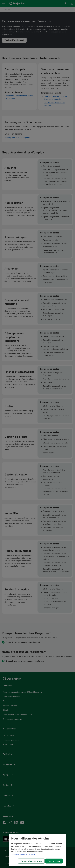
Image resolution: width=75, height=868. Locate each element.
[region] (37, 850)
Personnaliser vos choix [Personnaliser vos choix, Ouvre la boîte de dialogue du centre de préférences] (31, 861)
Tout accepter (54, 861)
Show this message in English (23, 854)
